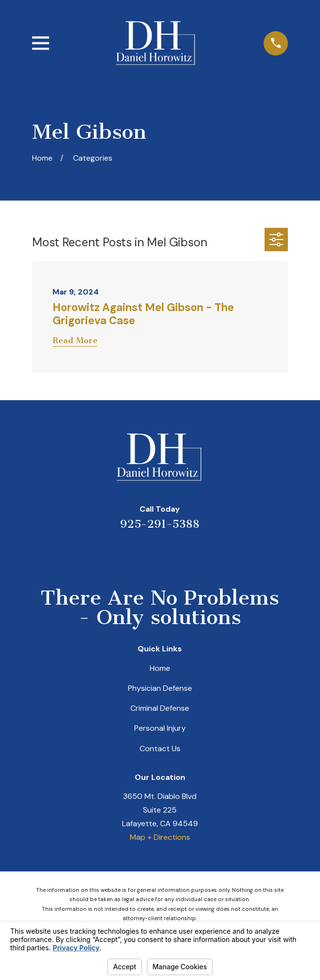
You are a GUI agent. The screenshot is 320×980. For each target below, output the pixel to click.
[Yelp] (123, 554)
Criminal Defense (160, 708)
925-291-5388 (160, 524)
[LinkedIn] (147, 554)
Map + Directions (160, 837)
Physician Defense (160, 688)
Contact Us (160, 749)
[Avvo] (172, 554)
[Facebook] (197, 554)
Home (160, 668)
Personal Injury (160, 728)
